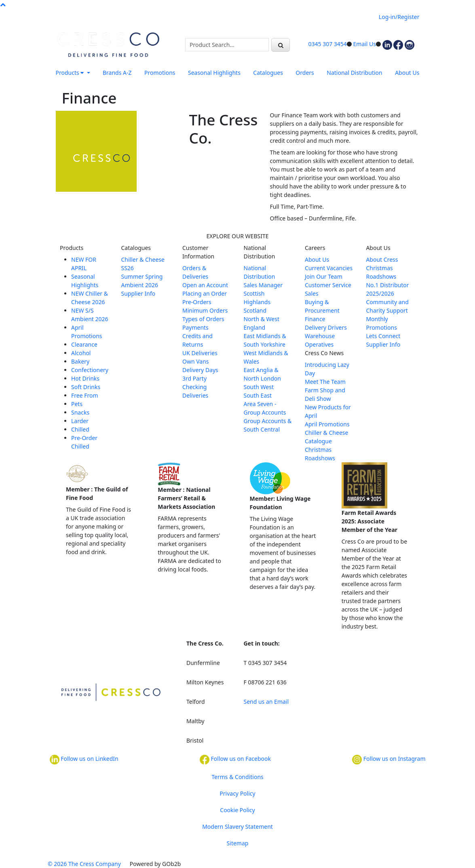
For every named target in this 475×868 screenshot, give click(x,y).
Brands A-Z (117, 73)
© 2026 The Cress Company (84, 864)
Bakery (80, 361)
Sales (312, 293)
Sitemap (238, 843)
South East (258, 395)
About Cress (382, 259)
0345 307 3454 (328, 44)
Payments (195, 327)
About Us (407, 73)
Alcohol (81, 353)
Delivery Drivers (326, 327)
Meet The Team (325, 382)
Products (71, 73)
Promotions (160, 73)
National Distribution (354, 73)
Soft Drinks (86, 387)
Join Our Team (324, 276)
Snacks (80, 412)
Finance (315, 319)
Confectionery (90, 370)
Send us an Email (266, 702)
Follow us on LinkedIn (84, 760)
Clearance (84, 344)
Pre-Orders (197, 302)
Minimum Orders (205, 310)
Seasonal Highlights (214, 73)
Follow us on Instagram (389, 760)
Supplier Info (138, 293)
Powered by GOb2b (155, 864)
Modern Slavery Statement (237, 827)
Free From (85, 395)
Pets (77, 404)
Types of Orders (203, 319)
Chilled (80, 429)
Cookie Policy (237, 810)
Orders (305, 73)
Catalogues (268, 73)
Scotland (255, 310)
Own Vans (196, 361)
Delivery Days (200, 370)
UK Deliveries (200, 353)
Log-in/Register (399, 17)
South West (259, 387)
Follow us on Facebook (235, 760)
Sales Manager (263, 285)
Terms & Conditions (237, 777)
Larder (80, 421)
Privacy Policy (237, 793)
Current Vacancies (329, 268)
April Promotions (327, 424)
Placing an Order (205, 293)
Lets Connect (383, 336)
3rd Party (194, 378)
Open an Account (205, 285)
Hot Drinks (85, 378)
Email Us (365, 44)
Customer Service (328, 285)
